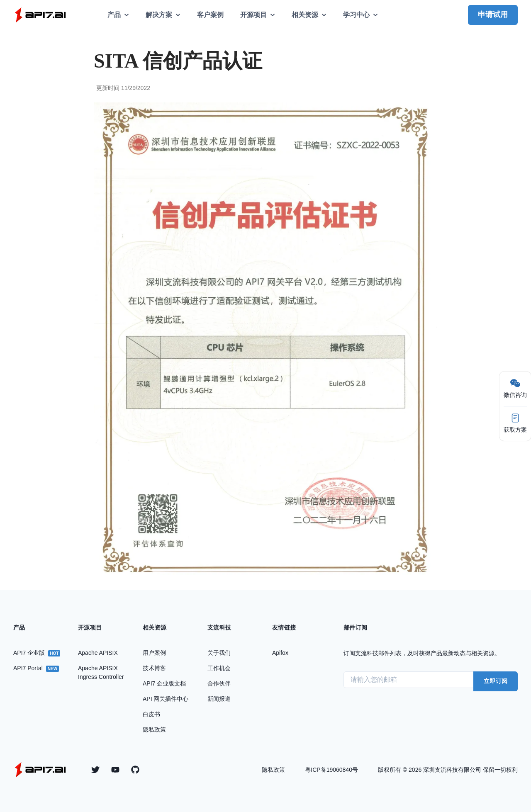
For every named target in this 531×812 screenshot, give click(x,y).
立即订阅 (496, 681)
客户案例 (210, 15)
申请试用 (493, 15)
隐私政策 (273, 770)
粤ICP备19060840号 (331, 770)
